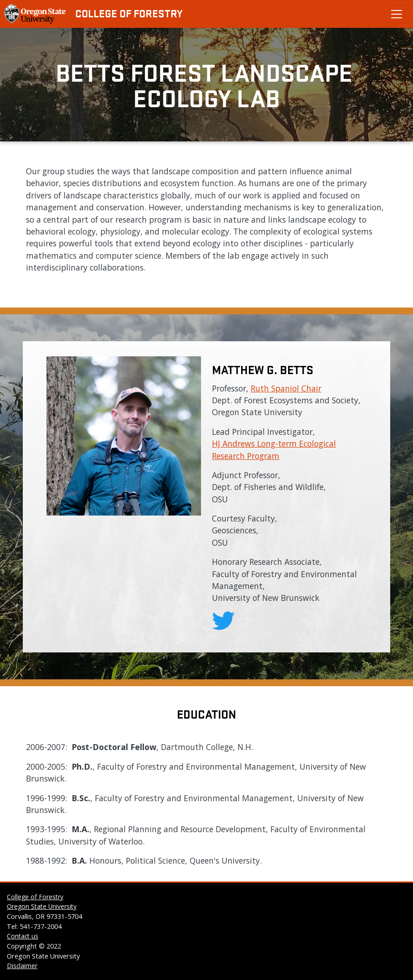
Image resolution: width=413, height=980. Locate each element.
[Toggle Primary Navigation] (397, 14)
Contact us (23, 936)
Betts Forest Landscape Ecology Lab (207, 84)
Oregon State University (42, 906)
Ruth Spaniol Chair (286, 388)
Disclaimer (22, 966)
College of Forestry (129, 13)
